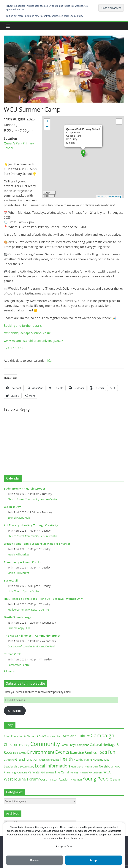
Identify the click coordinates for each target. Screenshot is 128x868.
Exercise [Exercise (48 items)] (77, 752)
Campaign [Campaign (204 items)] (102, 735)
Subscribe (15, 711)
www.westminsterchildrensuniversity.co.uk (34, 341)
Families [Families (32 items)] (90, 752)
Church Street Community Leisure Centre (33, 499)
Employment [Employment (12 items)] (20, 753)
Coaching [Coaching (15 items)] (24, 745)
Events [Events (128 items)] (62, 752)
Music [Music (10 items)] (95, 767)
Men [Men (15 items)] (73, 767)
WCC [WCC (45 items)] (107, 772)
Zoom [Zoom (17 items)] (116, 779)
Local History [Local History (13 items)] (27, 767)
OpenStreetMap (114, 197)
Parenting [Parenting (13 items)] (22, 773)
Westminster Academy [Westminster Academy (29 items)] (56, 779)
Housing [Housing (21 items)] (98, 759)
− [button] (47, 127)
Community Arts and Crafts (22, 562)
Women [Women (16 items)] (77, 779)
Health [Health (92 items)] (66, 759)
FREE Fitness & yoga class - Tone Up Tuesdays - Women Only (43, 599)
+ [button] (47, 121)
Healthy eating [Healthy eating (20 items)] (83, 759)
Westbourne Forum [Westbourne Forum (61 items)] (21, 779)
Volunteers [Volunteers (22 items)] (95, 772)
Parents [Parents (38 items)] (34, 772)
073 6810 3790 (14, 348)
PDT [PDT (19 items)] (43, 772)
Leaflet (100, 197)
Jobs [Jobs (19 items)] (107, 760)
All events (10, 671)
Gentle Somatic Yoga (18, 617)
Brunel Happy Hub (19, 518)
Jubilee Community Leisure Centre (28, 610)
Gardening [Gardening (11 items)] (9, 760)
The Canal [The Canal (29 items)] (62, 772)
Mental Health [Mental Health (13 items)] (84, 767)
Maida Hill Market (18, 554)
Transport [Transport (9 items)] (83, 773)
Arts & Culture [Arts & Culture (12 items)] (55, 736)
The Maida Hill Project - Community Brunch (32, 636)
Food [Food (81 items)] (102, 752)
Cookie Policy (76, 16)
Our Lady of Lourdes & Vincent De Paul (31, 646)
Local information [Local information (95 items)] (52, 766)
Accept (94, 860)
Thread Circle (13, 654)
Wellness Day (12, 507)
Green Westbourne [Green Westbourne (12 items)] (49, 760)
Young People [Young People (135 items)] (97, 779)
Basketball (11, 580)
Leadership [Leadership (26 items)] (12, 766)
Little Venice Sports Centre (24, 591)
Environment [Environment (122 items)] (41, 752)
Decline (34, 860)
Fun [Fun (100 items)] (112, 752)
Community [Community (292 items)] (45, 744)
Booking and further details (23, 326)
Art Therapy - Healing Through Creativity (31, 525)
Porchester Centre (19, 665)
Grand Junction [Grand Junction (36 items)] (27, 759)
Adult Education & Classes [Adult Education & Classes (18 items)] (20, 736)
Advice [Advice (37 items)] (41, 736)
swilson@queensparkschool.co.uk (27, 333)
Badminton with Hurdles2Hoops (25, 489)
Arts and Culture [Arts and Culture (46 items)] (76, 736)
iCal (50, 361)
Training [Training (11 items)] (74, 773)
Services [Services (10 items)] (50, 773)
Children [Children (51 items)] (11, 744)
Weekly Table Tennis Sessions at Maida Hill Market (37, 544)
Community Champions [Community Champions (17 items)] (75, 745)
